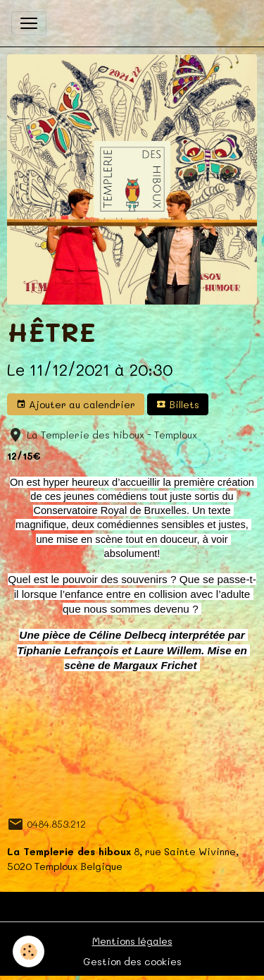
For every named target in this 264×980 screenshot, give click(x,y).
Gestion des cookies (132, 961)
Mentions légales (132, 941)
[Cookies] (29, 951)
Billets (178, 404)
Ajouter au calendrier (76, 404)
